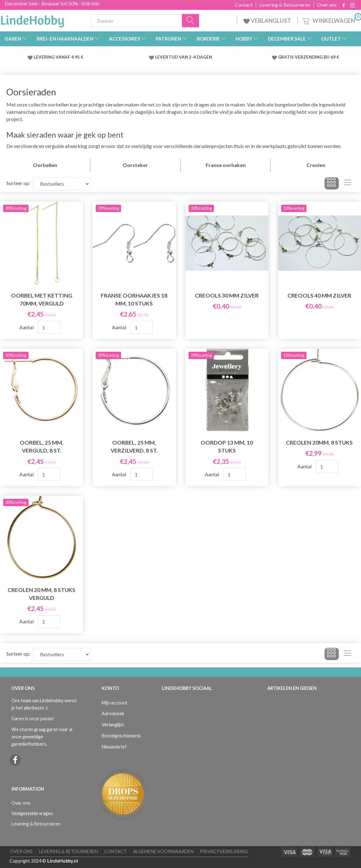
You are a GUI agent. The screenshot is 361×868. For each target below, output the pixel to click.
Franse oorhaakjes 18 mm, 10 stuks (134, 299)
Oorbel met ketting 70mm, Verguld (42, 299)
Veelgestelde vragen (32, 813)
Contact (244, 5)
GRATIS (286, 57)
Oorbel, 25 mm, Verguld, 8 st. (42, 447)
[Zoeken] (191, 21)
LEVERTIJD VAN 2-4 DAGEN (184, 57)
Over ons (327, 5)
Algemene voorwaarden (163, 851)
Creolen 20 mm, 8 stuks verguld (42, 594)
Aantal (27, 327)
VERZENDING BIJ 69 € (317, 57)
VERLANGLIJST (267, 21)
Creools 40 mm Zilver (319, 296)
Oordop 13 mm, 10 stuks (227, 447)
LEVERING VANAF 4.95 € (58, 57)
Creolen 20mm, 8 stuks (319, 443)
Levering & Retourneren (285, 5)
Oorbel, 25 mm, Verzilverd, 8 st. (134, 447)
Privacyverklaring (224, 851)
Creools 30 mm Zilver (227, 296)
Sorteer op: (18, 183)
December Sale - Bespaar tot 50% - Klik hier (52, 3)
